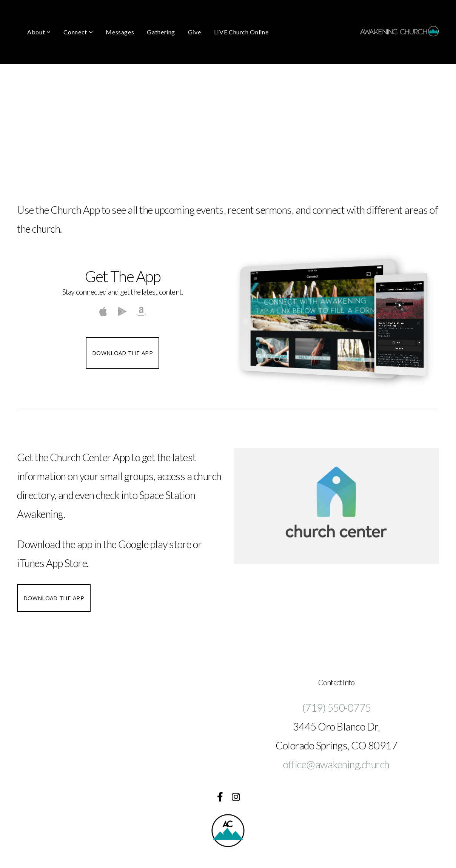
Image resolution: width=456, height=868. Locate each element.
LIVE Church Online (241, 32)
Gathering (161, 32)
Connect (78, 32)
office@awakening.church (336, 764)
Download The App (122, 353)
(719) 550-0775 (337, 708)
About (39, 32)
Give (195, 32)
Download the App (54, 598)
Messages (120, 32)
